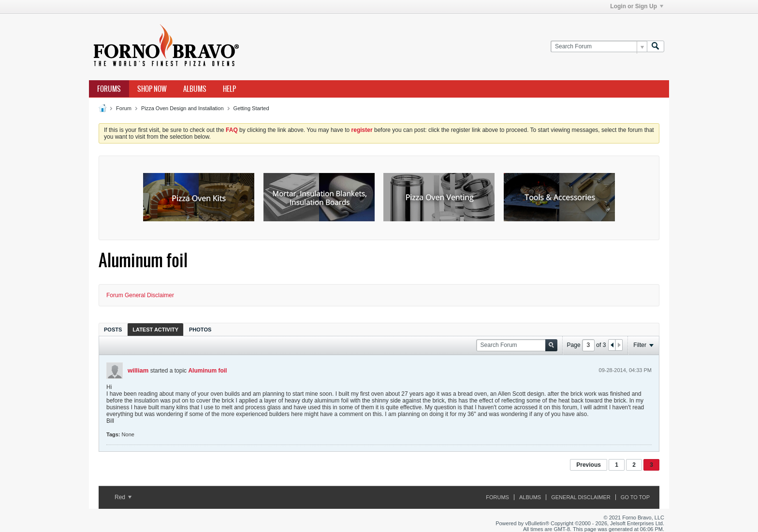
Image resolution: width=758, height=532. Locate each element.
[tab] (113, 329)
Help (229, 89)
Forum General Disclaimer (140, 295)
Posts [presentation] (113, 330)
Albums (195, 89)
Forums (109, 89)
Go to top (635, 497)
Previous (589, 465)
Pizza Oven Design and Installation (182, 108)
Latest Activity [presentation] (155, 330)
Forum (124, 108)
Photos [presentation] (200, 330)
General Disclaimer (581, 497)
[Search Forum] (599, 47)
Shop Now (152, 89)
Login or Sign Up (637, 6)
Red (123, 497)
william (138, 370)
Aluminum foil (207, 371)
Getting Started (251, 108)
